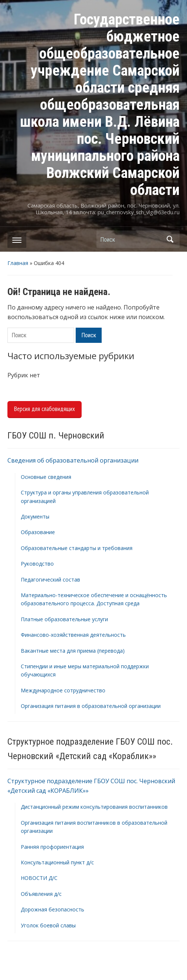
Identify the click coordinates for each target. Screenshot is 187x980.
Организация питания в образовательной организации (91, 706)
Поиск (170, 239)
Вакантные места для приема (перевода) (73, 651)
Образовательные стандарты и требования (77, 548)
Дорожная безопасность (53, 909)
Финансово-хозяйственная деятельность (73, 635)
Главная (18, 263)
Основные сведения (46, 477)
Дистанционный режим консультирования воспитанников (94, 807)
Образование (38, 532)
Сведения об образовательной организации (73, 460)
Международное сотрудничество (63, 690)
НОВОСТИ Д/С (39, 878)
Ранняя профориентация (52, 847)
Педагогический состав (50, 580)
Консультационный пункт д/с (57, 862)
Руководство (37, 564)
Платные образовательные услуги (64, 619)
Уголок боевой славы (48, 925)
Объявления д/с (41, 894)
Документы (35, 517)
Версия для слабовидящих (45, 409)
